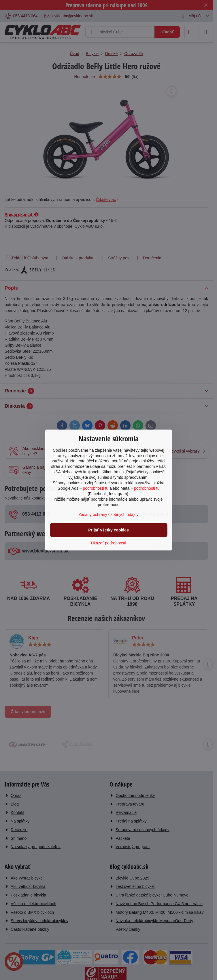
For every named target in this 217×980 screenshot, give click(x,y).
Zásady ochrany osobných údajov (109, 514)
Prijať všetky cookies (109, 530)
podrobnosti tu (96, 488)
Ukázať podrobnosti (109, 543)
